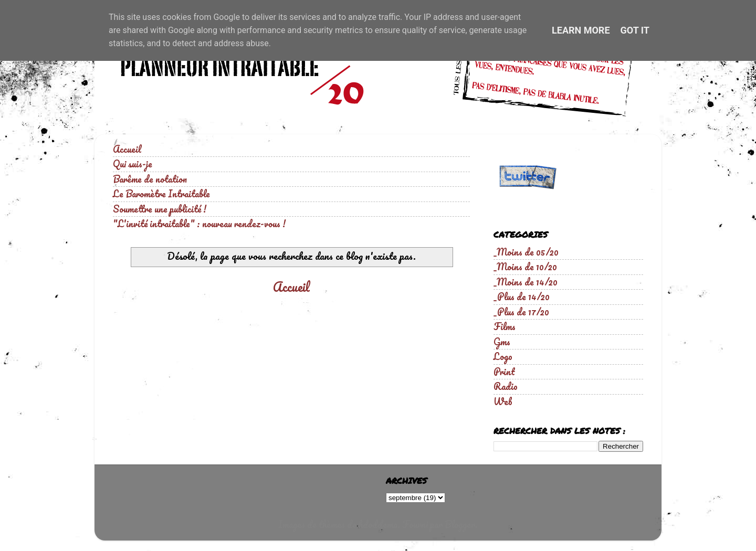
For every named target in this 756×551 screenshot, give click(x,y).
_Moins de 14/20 (526, 282)
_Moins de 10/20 (525, 267)
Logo (503, 356)
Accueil (127, 149)
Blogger (460, 524)
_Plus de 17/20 (521, 312)
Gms (502, 342)
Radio (506, 386)
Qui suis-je (133, 164)
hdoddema (378, 524)
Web (503, 401)
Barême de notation (150, 179)
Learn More (581, 30)
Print (504, 372)
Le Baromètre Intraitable (161, 194)
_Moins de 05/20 (526, 252)
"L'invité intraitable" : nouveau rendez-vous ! (199, 224)
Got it (635, 30)
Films (505, 326)
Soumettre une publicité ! (160, 209)
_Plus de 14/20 (522, 296)
